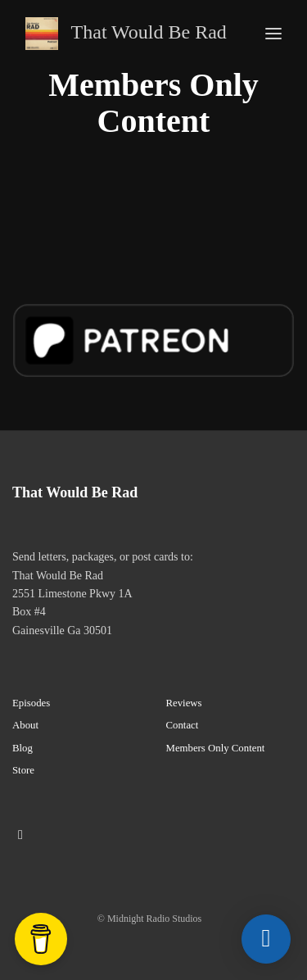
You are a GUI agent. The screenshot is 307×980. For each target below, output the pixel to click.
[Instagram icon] (20, 835)
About (25, 725)
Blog (23, 748)
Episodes (31, 703)
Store (23, 770)
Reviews (184, 703)
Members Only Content (216, 748)
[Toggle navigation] (273, 34)
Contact (183, 725)
